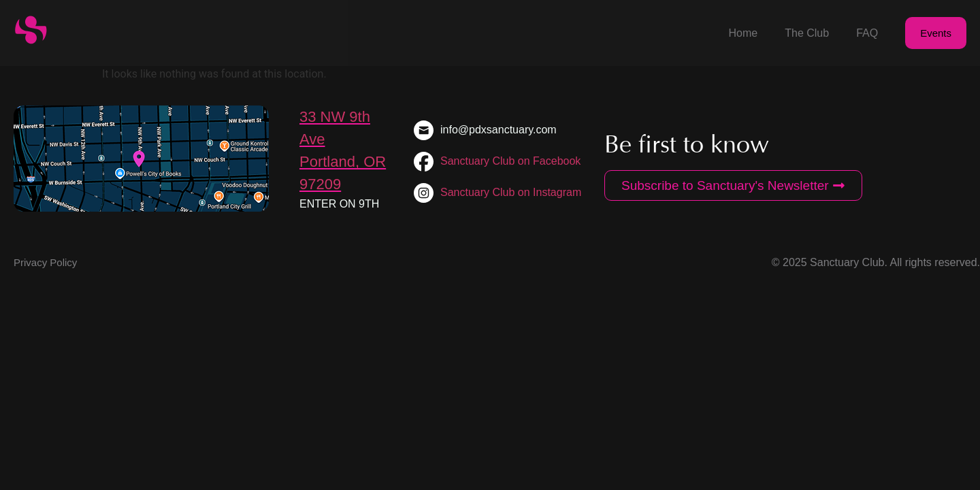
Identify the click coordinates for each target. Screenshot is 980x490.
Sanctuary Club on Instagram (511, 192)
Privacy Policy (45, 262)
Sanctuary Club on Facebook (510, 161)
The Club (807, 33)
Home (744, 33)
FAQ (867, 33)
